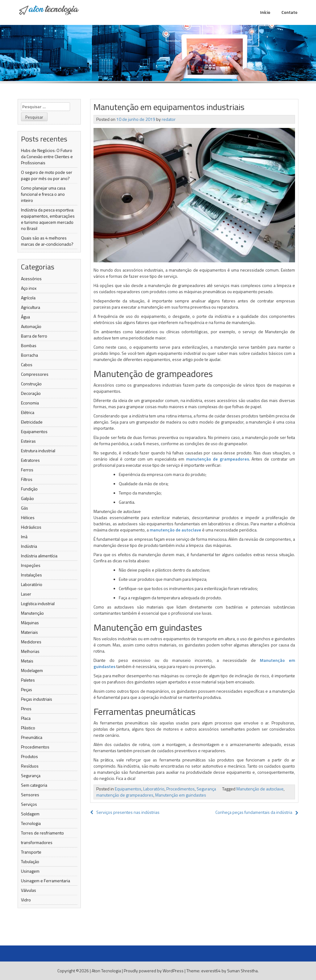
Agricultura (31, 307)
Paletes (28, 680)
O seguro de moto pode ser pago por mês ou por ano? (47, 175)
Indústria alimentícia (39, 556)
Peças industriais (37, 699)
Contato (289, 12)
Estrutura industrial (38, 451)
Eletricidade (32, 422)
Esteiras (28, 441)
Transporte (31, 852)
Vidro (26, 900)
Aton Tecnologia (106, 971)
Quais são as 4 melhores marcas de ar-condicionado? (47, 241)
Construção (31, 384)
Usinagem (30, 871)
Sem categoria (34, 785)
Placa (26, 718)
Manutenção (32, 613)
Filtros (27, 479)
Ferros (27, 470)
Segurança (31, 775)
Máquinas (30, 623)
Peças (27, 689)
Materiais (29, 632)
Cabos (27, 365)
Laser (26, 594)
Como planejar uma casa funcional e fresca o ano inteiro (43, 194)
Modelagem (32, 670)
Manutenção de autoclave (260, 789)
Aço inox (29, 288)
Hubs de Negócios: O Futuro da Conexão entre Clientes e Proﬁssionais (47, 156)
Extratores (30, 460)
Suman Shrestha (242, 971)
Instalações (31, 575)
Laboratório (32, 584)
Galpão (27, 498)
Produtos (29, 756)
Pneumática (32, 737)
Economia (30, 403)
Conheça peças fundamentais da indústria (254, 812)
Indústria (29, 546)
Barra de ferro (34, 336)
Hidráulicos (31, 527)
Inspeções (31, 565)
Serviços (29, 804)
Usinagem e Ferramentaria (46, 881)
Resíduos (30, 766)
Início (265, 12)
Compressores (35, 374)
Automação (31, 326)
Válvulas (29, 890)
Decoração (31, 393)
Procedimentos (35, 747)
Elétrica (28, 412)
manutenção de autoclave (175, 530)
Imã (24, 537)
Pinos (26, 709)
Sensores (30, 795)
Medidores (31, 642)
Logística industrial (38, 603)
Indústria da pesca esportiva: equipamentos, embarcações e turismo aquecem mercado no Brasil (48, 219)
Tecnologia (31, 823)
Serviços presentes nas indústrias (125, 812)
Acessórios (31, 279)
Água (25, 317)
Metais (27, 661)
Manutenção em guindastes (181, 795)
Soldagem (30, 814)
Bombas (29, 345)
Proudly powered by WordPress (154, 971)
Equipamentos (34, 431)
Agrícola (28, 298)
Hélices (28, 517)
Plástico (28, 728)
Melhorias (30, 651)
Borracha (29, 355)
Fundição (29, 489)
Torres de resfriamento (42, 833)
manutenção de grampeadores (218, 459)
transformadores (37, 842)
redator (169, 119)
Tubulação (30, 861)
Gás (25, 508)
